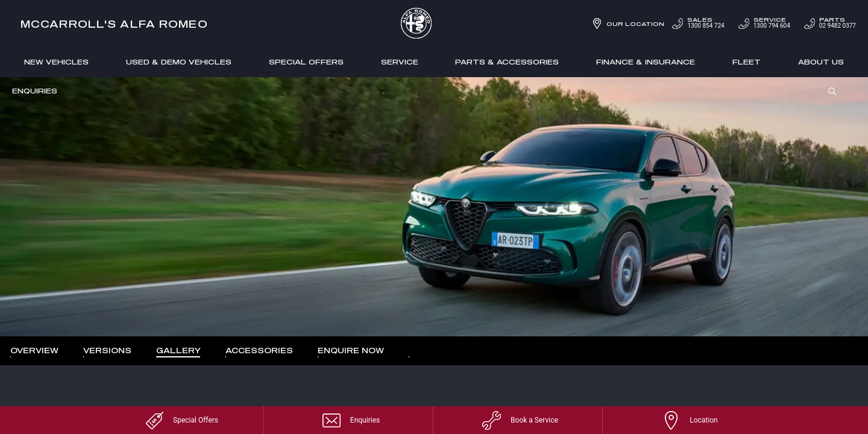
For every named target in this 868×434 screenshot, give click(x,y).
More (417, 351)
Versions (107, 350)
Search (828, 92)
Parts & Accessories (507, 62)
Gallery (178, 350)
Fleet (747, 62)
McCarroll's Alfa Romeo (114, 24)
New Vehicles (56, 62)
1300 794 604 (763, 23)
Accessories (259, 350)
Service (400, 62)
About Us (821, 62)
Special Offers (306, 62)
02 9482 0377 (829, 23)
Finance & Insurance (646, 62)
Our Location (635, 24)
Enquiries (35, 91)
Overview (34, 350)
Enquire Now (351, 350)
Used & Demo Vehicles (179, 62)
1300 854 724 (697, 23)
